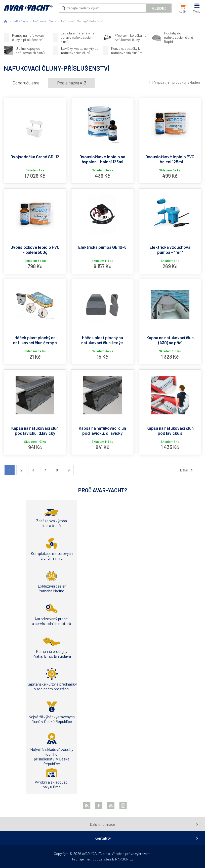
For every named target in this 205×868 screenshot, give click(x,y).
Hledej (159, 8)
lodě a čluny (20, 21)
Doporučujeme (26, 83)
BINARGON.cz (122, 859)
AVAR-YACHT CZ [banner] (28, 11)
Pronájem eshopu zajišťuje (92, 859)
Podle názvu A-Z (72, 83)
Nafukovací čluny (45, 21)
